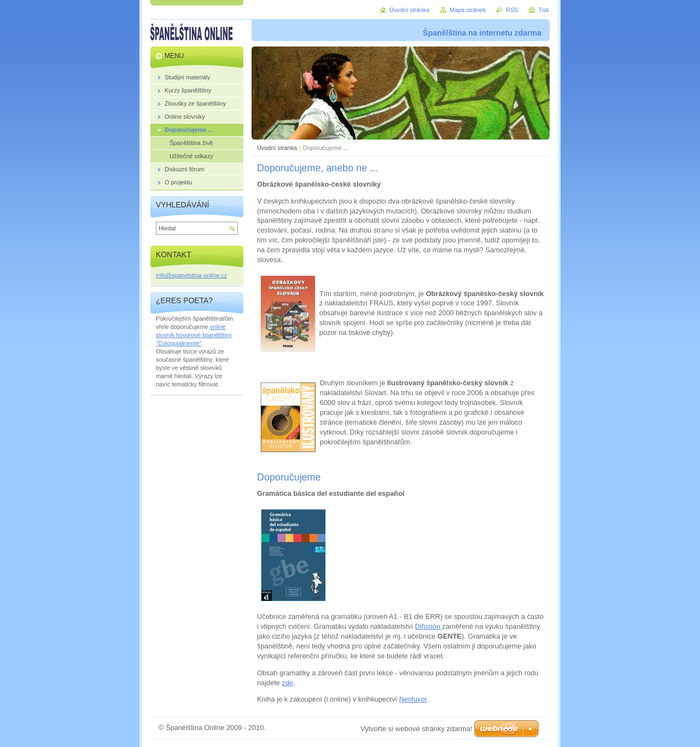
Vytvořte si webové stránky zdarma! (416, 729)
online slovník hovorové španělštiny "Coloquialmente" (194, 335)
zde (288, 683)
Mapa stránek (468, 10)
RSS (512, 10)
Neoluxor (413, 699)
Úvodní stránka (277, 148)
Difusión (429, 626)
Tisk (544, 10)
